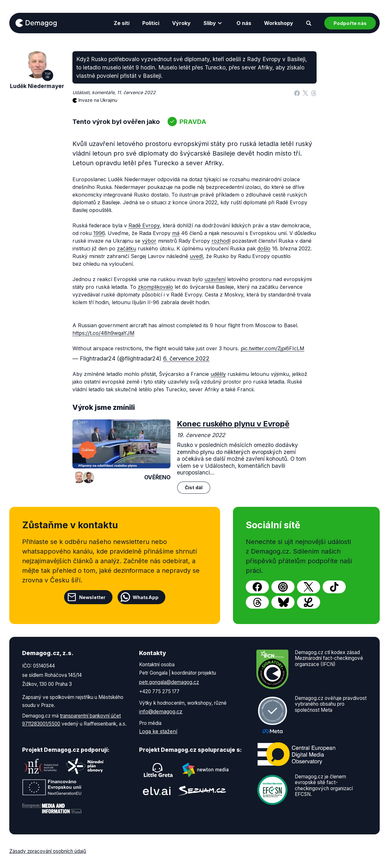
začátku (127, 248)
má (176, 233)
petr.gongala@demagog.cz (169, 682)
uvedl (196, 256)
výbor (149, 241)
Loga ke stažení (158, 731)
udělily (218, 374)
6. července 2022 (186, 358)
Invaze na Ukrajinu (98, 100)
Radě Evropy (144, 225)
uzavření (215, 279)
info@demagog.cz (161, 711)
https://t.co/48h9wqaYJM (103, 333)
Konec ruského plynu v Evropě (233, 424)
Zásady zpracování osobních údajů (48, 851)
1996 (99, 233)
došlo (264, 248)
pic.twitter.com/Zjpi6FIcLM (273, 348)
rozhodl (221, 241)
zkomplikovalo (155, 287)
